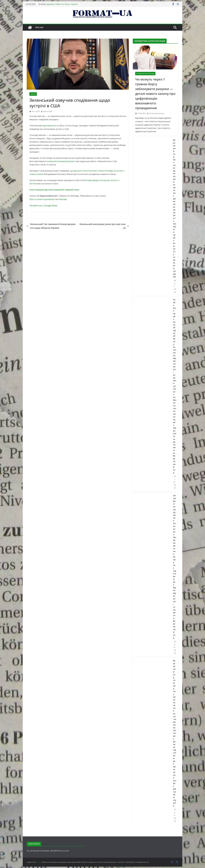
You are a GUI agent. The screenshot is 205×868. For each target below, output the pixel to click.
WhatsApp (63, 199)
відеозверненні (50, 126)
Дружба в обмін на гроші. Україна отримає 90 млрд (62, 5)
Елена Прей (48, 111)
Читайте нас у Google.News (43, 206)
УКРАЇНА (33, 94)
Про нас (39, 27)
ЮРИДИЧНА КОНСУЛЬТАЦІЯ (145, 74)
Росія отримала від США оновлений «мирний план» (54, 190)
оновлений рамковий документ (61, 161)
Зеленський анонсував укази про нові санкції (104, 226)
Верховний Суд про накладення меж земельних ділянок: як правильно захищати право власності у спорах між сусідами (175, 208)
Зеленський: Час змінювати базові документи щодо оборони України (51, 226)
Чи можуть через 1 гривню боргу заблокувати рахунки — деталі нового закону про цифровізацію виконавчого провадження (155, 94)
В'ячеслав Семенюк (157, 113)
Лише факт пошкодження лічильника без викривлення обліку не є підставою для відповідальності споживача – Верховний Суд (175, 567)
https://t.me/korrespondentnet (42, 199)
